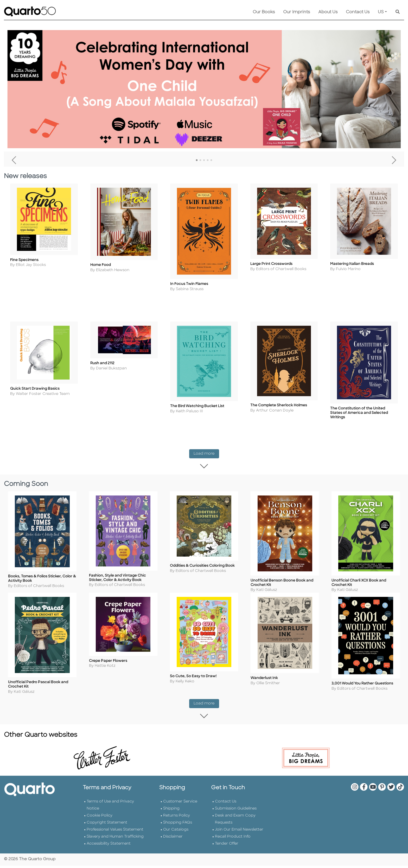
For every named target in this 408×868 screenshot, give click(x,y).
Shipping (171, 811)
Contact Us (358, 12)
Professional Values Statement (115, 832)
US (381, 12)
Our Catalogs (176, 832)
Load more (206, 451)
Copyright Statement (107, 825)
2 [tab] (200, 160)
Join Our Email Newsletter (239, 832)
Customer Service (180, 804)
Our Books (264, 12)
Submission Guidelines (236, 811)
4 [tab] (208, 160)
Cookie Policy (100, 818)
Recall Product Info (233, 839)
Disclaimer (173, 839)
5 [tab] (211, 160)
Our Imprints (297, 12)
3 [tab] (204, 160)
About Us (328, 12)
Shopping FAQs (178, 825)
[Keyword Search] (398, 12)
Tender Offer (227, 846)
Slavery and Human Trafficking (115, 839)
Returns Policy (177, 818)
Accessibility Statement (109, 846)
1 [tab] (197, 160)
